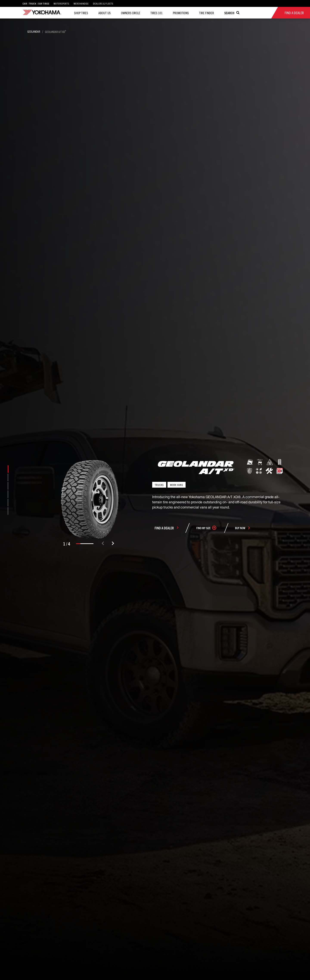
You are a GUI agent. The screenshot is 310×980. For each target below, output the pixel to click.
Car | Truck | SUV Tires (36, 3)
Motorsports (61, 3)
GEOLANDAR (34, 32)
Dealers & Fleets (103, 3)
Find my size (203, 528)
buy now (240, 528)
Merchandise (81, 3)
